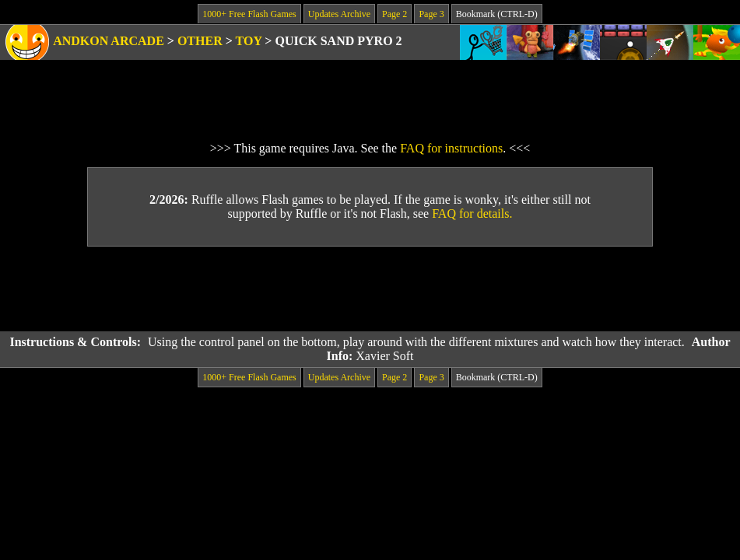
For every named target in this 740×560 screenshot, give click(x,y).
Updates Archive (339, 14)
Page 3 (431, 14)
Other (200, 41)
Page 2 (395, 14)
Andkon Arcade (109, 41)
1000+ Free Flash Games (249, 14)
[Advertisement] (370, 289)
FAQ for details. (472, 213)
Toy (249, 41)
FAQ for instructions (451, 148)
